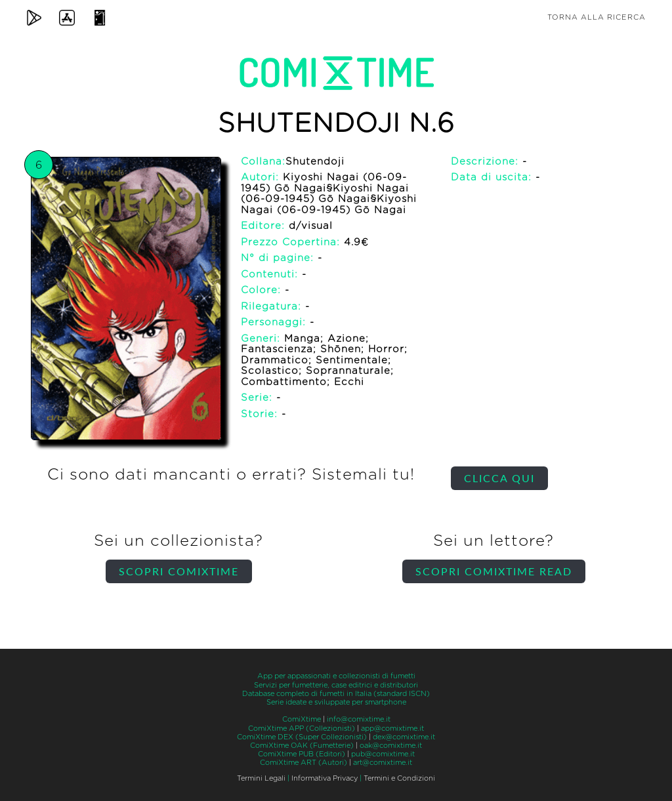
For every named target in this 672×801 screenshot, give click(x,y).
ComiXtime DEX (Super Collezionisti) (302, 737)
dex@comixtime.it (404, 737)
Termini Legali (261, 778)
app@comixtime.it (392, 729)
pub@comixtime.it (383, 754)
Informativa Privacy (325, 778)
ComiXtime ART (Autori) (304, 763)
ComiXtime (302, 719)
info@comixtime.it (359, 719)
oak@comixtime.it (391, 746)
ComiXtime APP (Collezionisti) (302, 729)
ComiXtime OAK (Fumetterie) (302, 746)
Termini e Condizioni (399, 778)
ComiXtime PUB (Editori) (302, 754)
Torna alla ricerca (597, 17)
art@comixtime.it (383, 763)
